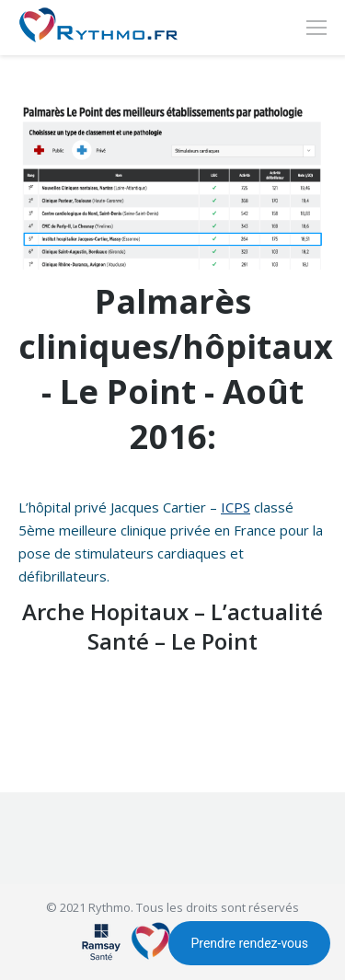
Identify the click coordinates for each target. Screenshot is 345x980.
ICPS (236, 507)
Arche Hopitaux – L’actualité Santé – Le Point (172, 626)
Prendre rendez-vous (249, 943)
